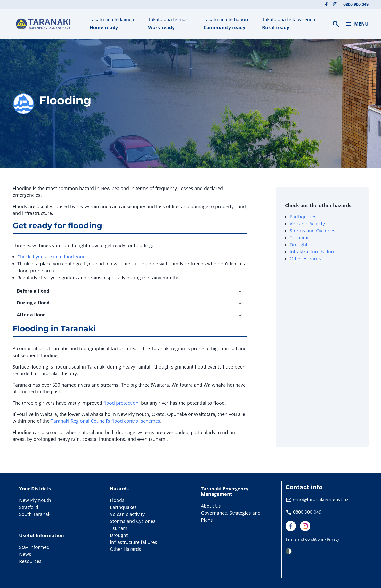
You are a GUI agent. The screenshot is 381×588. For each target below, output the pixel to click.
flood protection (121, 403)
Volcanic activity (127, 514)
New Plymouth (35, 500)
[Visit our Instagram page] (335, 4)
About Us (211, 506)
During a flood (130, 303)
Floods (117, 500)
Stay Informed (34, 547)
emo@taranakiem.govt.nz (321, 499)
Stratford (29, 507)
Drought (299, 245)
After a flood (130, 315)
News (25, 554)
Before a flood (130, 291)
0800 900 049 (356, 4)
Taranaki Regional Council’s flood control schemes (106, 421)
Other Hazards (305, 258)
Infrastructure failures (133, 542)
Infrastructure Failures (314, 252)
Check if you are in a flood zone (51, 257)
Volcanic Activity (307, 224)
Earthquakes (303, 217)
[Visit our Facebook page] (326, 4)
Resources (30, 561)
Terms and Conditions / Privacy (312, 539)
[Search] (336, 24)
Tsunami (299, 238)
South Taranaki (35, 514)
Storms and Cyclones (313, 231)
